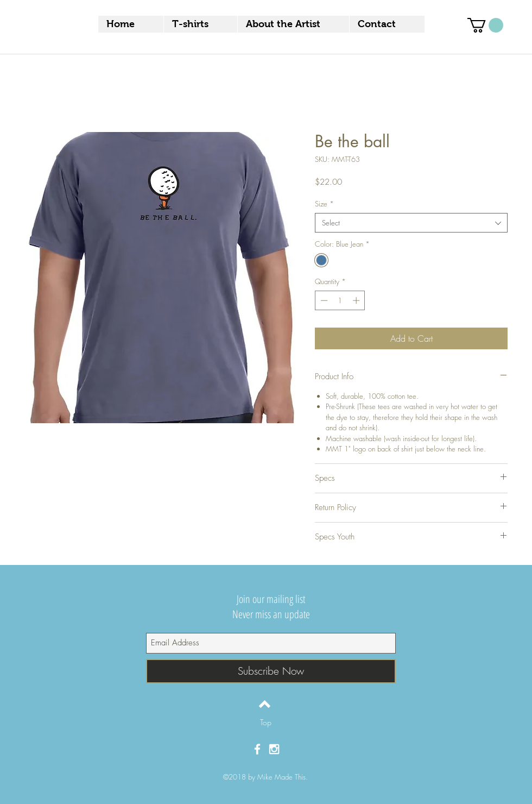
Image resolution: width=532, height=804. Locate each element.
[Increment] (357, 300)
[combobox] (411, 223)
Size (324, 204)
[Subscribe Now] (271, 671)
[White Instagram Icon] (274, 749)
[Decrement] (323, 300)
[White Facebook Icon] (257, 749)
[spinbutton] (340, 300)
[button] (485, 25)
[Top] (266, 723)
